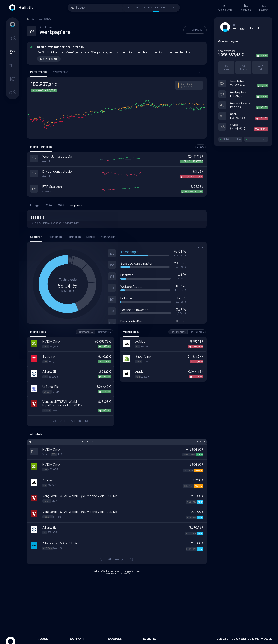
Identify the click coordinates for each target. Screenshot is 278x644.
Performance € (104, 332)
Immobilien (237, 81)
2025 (61, 205)
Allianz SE (49, 372)
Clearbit (127, 574)
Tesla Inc (49, 357)
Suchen (81, 8)
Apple (139, 372)
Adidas (140, 342)
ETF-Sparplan (52, 187)
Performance (39, 72)
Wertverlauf (61, 72)
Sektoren (36, 237)
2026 (49, 205)
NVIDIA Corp (51, 342)
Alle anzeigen (117, 559)
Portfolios (74, 237)
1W (136, 8)
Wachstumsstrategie (57, 157)
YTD (164, 8)
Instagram (264, 8)
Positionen (55, 237)
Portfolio (194, 30)
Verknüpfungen (225, 8)
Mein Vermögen (228, 41)
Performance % (85, 332)
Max (172, 8)
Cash (233, 114)
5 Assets (47, 176)
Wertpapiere (238, 92)
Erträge (35, 205)
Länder (91, 237)
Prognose (76, 205)
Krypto (234, 125)
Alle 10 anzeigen (70, 421)
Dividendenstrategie (57, 172)
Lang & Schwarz (132, 571)
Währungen (108, 237)
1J (156, 8)
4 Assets (47, 191)
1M (143, 8)
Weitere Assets (240, 103)
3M (150, 8)
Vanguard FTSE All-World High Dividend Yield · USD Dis (63, 404)
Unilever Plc (51, 387)
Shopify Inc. (143, 357)
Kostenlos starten (49, 59)
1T (129, 8)
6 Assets (47, 161)
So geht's (246, 8)
